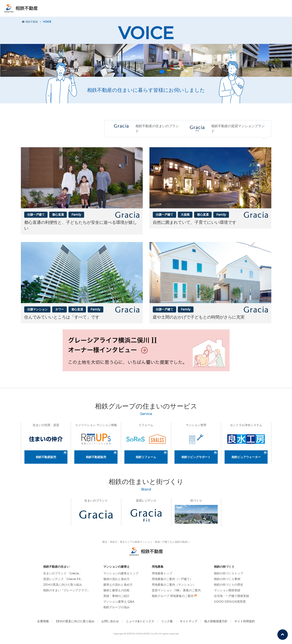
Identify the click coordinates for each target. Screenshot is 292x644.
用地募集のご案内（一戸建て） (172, 579)
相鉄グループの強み (116, 607)
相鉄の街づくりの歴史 (229, 585)
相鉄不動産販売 (46, 457)
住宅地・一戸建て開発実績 (231, 596)
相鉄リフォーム (146, 457)
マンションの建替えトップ (121, 573)
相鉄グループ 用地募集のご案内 (173, 596)
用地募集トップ (162, 573)
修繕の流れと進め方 (116, 579)
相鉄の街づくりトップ (229, 573)
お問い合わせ (110, 621)
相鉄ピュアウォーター (246, 457)
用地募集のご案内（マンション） (174, 585)
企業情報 (43, 621)
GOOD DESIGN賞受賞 (230, 602)
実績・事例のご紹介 (116, 596)
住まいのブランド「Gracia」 (62, 573)
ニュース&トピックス (140, 621)
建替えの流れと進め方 (118, 585)
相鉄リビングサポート (196, 457)
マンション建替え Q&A (119, 602)
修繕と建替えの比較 (116, 590)
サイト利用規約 (245, 621)
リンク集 (167, 621)
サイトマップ (188, 621)
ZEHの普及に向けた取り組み (63, 585)
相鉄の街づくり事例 (227, 579)
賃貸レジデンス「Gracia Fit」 (63, 579)
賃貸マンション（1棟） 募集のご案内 (176, 590)
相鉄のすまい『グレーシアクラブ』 (67, 590)
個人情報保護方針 (216, 621)
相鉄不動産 (30, 22)
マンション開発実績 (227, 590)
